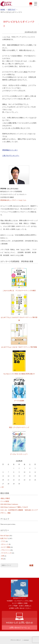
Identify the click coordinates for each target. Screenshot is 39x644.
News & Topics (5, 536)
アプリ (3, 541)
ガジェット (5, 544)
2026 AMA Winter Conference (9, 504)
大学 (3, 556)
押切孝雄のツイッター (10, 150)
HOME (3, 10)
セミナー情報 (6, 547)
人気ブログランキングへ (11, 156)
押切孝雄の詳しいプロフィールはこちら (13, 200)
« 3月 (2, 487)
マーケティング (6, 553)
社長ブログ (12, 10)
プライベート (6, 550)
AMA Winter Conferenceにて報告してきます (14, 507)
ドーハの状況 (5, 501)
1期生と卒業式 (5, 498)
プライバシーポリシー (16, 640)
